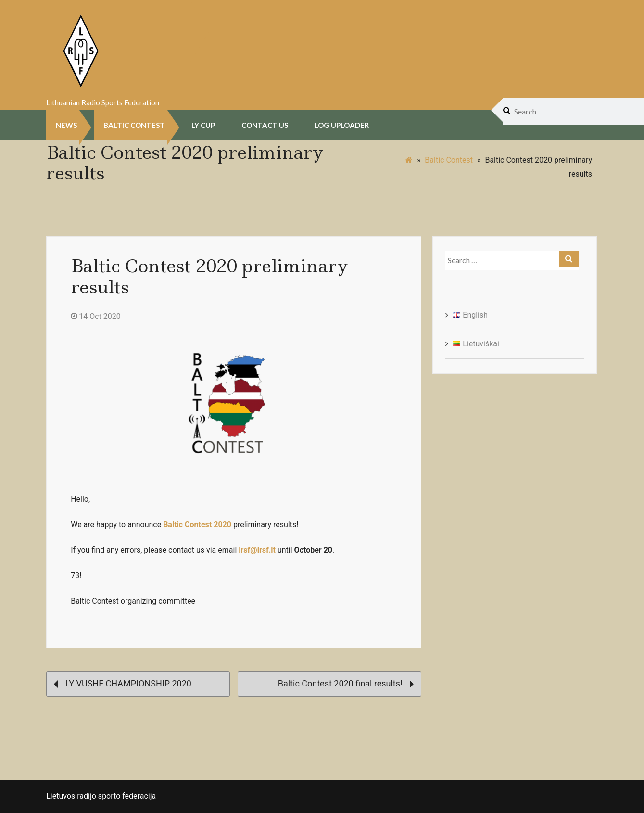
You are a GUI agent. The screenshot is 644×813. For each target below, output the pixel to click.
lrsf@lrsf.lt (257, 550)
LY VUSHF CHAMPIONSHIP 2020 (123, 683)
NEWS (66, 125)
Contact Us (265, 125)
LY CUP (203, 125)
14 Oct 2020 (96, 316)
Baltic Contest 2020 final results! (346, 683)
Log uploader (342, 125)
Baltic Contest (134, 125)
